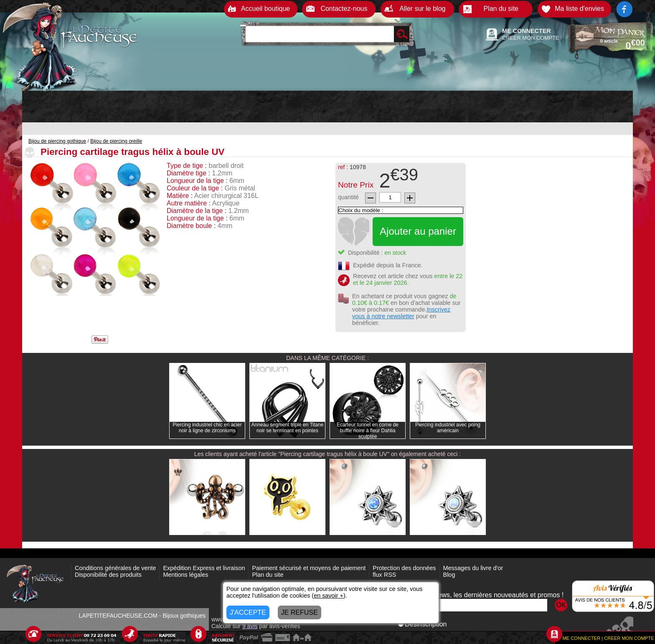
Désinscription (422, 624)
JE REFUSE (300, 612)
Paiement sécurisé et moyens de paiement (309, 568)
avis (250, 626)
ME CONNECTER (527, 31)
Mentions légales (185, 575)
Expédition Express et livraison (204, 568)
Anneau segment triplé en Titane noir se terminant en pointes (288, 428)
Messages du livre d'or (473, 568)
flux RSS (384, 575)
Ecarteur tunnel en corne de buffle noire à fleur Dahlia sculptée (368, 431)
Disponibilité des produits (108, 575)
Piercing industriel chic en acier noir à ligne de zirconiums (207, 428)
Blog (449, 575)
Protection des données (404, 568)
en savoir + (329, 596)
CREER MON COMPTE (531, 38)
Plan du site (268, 575)
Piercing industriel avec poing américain (448, 428)
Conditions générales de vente (115, 568)
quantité (348, 197)
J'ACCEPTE (248, 612)
